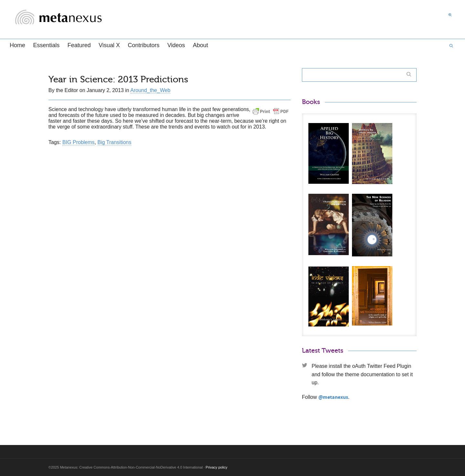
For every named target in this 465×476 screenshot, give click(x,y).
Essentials (46, 45)
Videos (176, 45)
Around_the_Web (150, 90)
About (200, 45)
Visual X (109, 45)
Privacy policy (217, 467)
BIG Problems (78, 142)
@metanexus (333, 397)
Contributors (144, 45)
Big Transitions (114, 142)
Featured (79, 45)
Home (17, 45)
